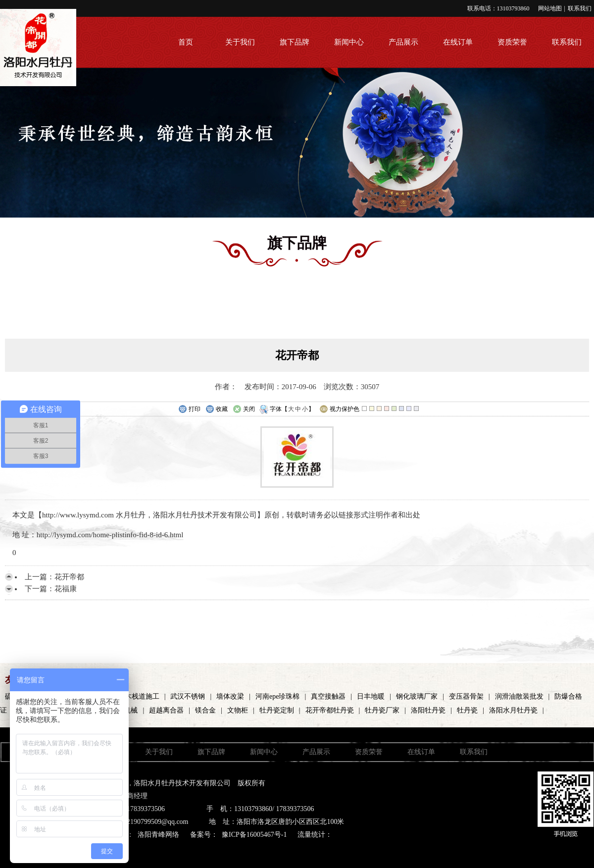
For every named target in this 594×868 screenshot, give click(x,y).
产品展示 (403, 42)
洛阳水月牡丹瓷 (513, 710)
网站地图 (550, 8)
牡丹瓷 (467, 710)
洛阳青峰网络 (158, 835)
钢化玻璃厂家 (417, 696)
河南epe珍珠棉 (277, 696)
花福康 (66, 589)
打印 (189, 409)
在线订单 (458, 42)
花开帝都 (69, 577)
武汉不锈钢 (188, 696)
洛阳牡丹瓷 (428, 710)
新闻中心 (349, 42)
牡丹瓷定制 (277, 710)
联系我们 (580, 8)
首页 (186, 42)
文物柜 (238, 710)
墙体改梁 (230, 696)
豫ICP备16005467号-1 (254, 835)
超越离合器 (166, 710)
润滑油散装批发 (519, 696)
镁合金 (205, 710)
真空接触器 (328, 696)
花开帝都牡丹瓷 (330, 710)
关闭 (244, 409)
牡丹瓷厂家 (382, 710)
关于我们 (240, 42)
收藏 (217, 409)
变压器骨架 (466, 696)
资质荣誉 (512, 42)
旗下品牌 (295, 42)
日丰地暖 (371, 696)
